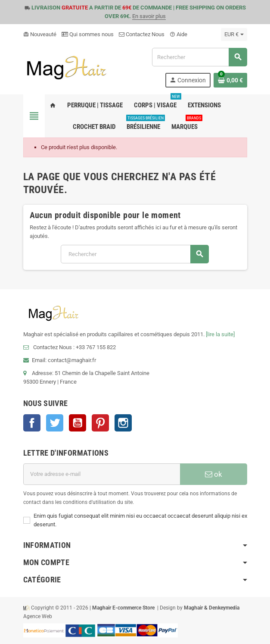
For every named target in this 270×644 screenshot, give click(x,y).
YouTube (78, 423)
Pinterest (100, 423)
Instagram (123, 423)
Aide (178, 34)
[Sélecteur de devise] (234, 34)
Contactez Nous (142, 34)
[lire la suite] (220, 334)
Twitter (55, 423)
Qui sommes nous (88, 34)
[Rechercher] (199, 57)
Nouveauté (40, 34)
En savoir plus (149, 16)
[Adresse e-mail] (102, 474)
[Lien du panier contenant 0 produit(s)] (230, 80)
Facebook (32, 423)
